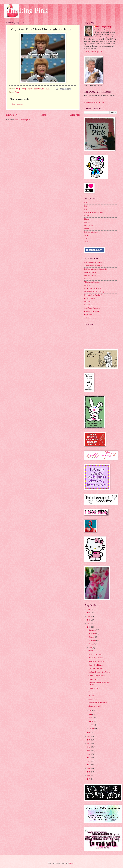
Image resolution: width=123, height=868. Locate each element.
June (91, 711)
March (91, 721)
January (92, 728)
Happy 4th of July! (95, 706)
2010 (89, 768)
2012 (89, 761)
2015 (89, 751)
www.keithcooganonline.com (94, 102)
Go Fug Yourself (90, 298)
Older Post (75, 115)
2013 (89, 758)
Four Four (88, 302)
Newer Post (12, 115)
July (90, 648)
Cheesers (91, 692)
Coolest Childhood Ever (96, 676)
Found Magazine (90, 305)
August (91, 644)
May (91, 714)
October (92, 637)
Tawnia (87, 239)
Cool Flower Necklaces (92, 308)
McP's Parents (89, 226)
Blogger (72, 863)
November (93, 634)
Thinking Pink (27, 10)
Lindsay (87, 219)
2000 (89, 779)
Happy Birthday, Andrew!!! (98, 702)
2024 (89, 616)
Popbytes (87, 285)
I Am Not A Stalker (91, 272)
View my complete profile (93, 52)
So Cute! (91, 695)
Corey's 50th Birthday (96, 665)
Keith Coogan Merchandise (93, 212)
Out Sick (91, 651)
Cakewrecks (88, 315)
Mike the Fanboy (90, 275)
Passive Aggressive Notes (93, 289)
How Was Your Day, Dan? (93, 295)
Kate (86, 206)
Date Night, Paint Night (96, 661)
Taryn (86, 235)
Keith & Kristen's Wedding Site (95, 263)
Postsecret (88, 279)
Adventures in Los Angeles (93, 266)
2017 (89, 744)
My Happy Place (94, 688)
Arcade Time (93, 699)
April (91, 718)
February (92, 725)
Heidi (86, 203)
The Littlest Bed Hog (95, 668)
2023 (89, 620)
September (93, 641)
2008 (89, 776)
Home (43, 115)
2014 (89, 754)
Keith (86, 209)
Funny (17, 92)
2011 (89, 765)
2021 (89, 627)
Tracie (86, 242)
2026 (89, 609)
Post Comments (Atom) (23, 120)
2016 (89, 747)
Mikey (86, 229)
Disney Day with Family (97, 658)
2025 (89, 613)
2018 (89, 740)
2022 (89, 623)
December (92, 630)
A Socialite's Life (90, 318)
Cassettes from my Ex (92, 311)
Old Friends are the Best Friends (99, 672)
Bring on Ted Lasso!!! (96, 654)
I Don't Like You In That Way (94, 292)
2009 (89, 772)
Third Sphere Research (92, 282)
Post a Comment (18, 104)
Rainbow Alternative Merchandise (96, 269)
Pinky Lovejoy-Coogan (104, 27)
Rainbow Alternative (91, 232)
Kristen (87, 216)
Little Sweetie (93, 679)
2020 (89, 733)
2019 (89, 736)
